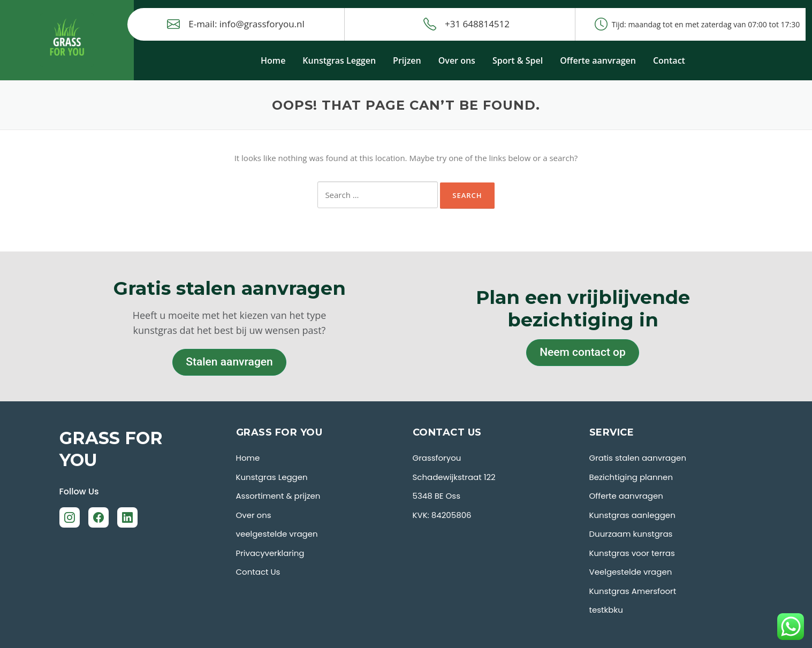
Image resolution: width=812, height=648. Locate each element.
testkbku (606, 610)
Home (273, 60)
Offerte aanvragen (598, 60)
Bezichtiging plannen (631, 477)
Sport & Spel (518, 60)
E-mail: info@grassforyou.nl (236, 24)
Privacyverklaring (270, 553)
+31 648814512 (466, 24)
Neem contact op (583, 352)
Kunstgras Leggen (339, 60)
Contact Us (258, 572)
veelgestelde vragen (277, 534)
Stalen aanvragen (229, 362)
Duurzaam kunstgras (631, 534)
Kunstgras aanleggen (632, 515)
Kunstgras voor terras (632, 553)
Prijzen (407, 60)
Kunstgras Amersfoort (633, 591)
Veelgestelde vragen (631, 572)
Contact (669, 60)
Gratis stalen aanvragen (638, 458)
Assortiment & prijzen (278, 496)
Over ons (457, 60)
